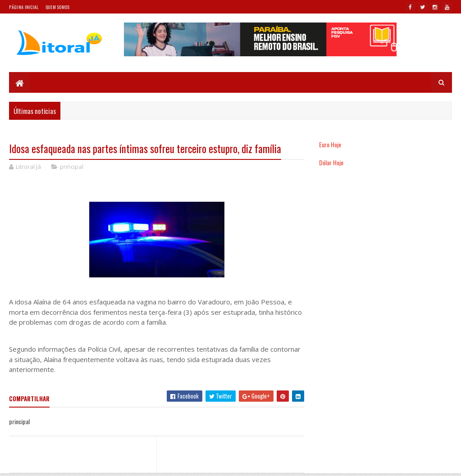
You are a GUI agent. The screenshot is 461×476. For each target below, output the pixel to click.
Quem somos (58, 7)
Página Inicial (24, 7)
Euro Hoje (330, 144)
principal (72, 167)
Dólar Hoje (331, 162)
